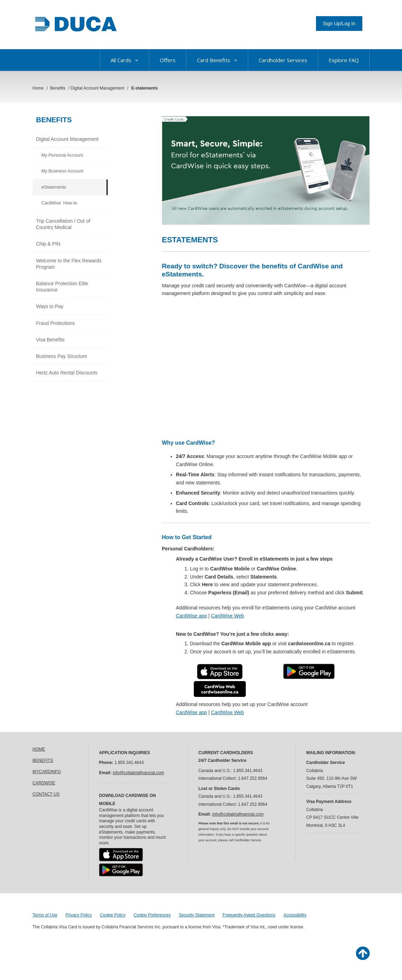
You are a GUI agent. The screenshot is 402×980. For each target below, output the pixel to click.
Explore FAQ (344, 60)
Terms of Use (45, 915)
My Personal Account (62, 155)
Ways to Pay (50, 306)
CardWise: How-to (59, 203)
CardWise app (192, 616)
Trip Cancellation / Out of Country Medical (63, 224)
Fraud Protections (56, 323)
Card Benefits (217, 60)
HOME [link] (39, 749)
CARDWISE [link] (44, 783)
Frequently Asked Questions (249, 915)
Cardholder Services (283, 60)
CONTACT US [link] (46, 794)
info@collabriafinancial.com (138, 773)
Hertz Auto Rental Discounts (67, 373)
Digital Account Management (67, 139)
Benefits (54, 120)
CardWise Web (228, 616)
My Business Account (62, 171)
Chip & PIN (48, 244)
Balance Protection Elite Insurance (62, 287)
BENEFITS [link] (43, 760)
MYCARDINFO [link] (47, 772)
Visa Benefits (50, 340)
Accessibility (295, 915)
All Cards (124, 60)
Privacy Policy (79, 915)
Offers (168, 60)
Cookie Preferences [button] (152, 915)
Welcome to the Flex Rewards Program (69, 264)
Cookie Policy (113, 915)
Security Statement (196, 915)
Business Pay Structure (62, 356)
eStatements (54, 187)
